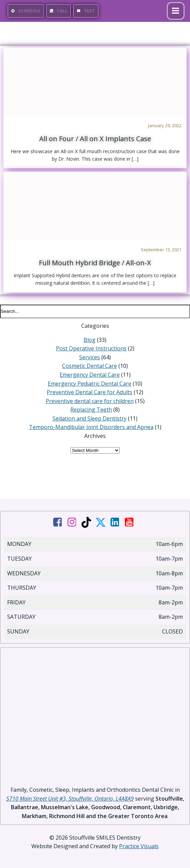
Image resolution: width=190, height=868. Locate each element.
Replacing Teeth (91, 410)
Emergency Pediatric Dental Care (90, 384)
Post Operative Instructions (91, 348)
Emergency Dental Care (90, 375)
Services (90, 357)
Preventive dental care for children (90, 401)
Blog (90, 340)
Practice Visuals (139, 846)
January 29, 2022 (165, 125)
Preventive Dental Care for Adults (90, 392)
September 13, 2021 (161, 250)
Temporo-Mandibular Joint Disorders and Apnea (91, 427)
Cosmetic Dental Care (90, 366)
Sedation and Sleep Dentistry (90, 418)
